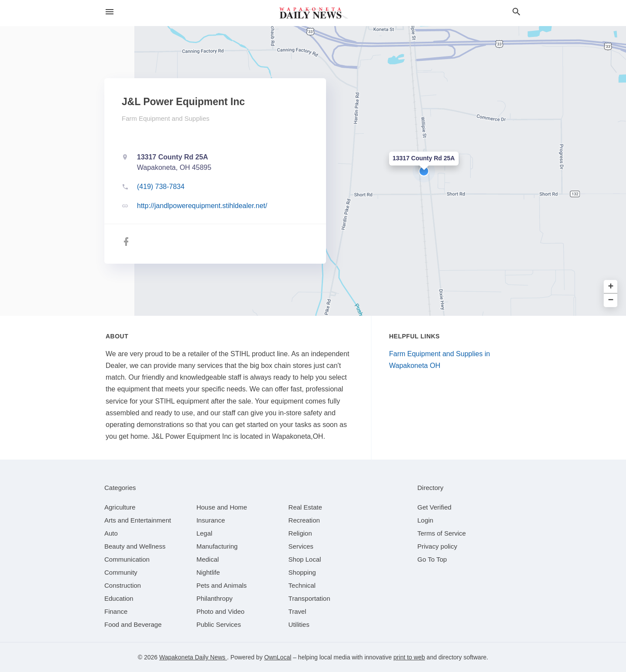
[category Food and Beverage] (133, 624)
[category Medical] (208, 559)
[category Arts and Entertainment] (138, 520)
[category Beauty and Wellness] (135, 546)
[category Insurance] (211, 520)
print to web (409, 657)
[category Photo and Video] (221, 611)
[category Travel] (297, 611)
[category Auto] (111, 533)
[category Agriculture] (120, 507)
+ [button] (611, 287)
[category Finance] (116, 611)
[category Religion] (300, 533)
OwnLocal (278, 657)
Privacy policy (437, 546)
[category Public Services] (219, 624)
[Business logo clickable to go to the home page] (313, 13)
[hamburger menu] (110, 12)
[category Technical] (302, 585)
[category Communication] (127, 559)
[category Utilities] (299, 624)
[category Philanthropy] (215, 598)
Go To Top (432, 559)
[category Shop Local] (305, 559)
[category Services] (301, 546)
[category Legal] (205, 533)
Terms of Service (442, 533)
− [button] (611, 300)
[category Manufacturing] (217, 546)
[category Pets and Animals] (222, 585)
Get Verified (434, 507)
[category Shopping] (302, 572)
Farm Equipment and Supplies (166, 118)
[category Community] (121, 572)
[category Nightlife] (208, 572)
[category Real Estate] (305, 507)
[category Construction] (123, 585)
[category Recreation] (304, 520)
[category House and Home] (222, 507)
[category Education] (119, 598)
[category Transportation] (309, 598)
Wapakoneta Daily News (193, 657)
